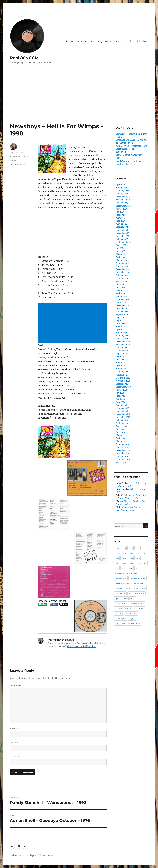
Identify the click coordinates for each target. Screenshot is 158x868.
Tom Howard (134, 624)
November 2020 (123, 381)
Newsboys (20, 165)
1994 (130, 568)
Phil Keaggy (120, 603)
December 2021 (123, 342)
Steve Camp (131, 613)
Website (15, 757)
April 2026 (121, 185)
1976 (131, 548)
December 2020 (123, 378)
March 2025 (121, 224)
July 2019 (120, 429)
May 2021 (120, 363)
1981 (138, 553)
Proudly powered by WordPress (39, 855)
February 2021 (122, 372)
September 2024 (123, 242)
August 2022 (122, 318)
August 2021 (121, 354)
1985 (131, 558)
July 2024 (120, 248)
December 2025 (123, 197)
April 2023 (120, 293)
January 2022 (122, 339)
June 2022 (120, 324)
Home (70, 41)
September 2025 (123, 206)
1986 (138, 558)
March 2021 (121, 369)
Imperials (119, 588)
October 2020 (122, 384)
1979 (124, 553)
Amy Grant (119, 573)
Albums (82, 41)
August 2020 (122, 390)
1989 (131, 563)
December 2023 (123, 269)
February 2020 (122, 408)
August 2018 (121, 462)
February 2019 (122, 444)
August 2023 (121, 281)
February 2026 (122, 191)
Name (14, 729)
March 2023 (121, 296)
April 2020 (121, 402)
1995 (137, 568)
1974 (117, 548)
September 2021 (123, 351)
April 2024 (121, 257)
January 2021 (122, 375)
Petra (133, 598)
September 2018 (123, 459)
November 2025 (123, 200)
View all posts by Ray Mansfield (81, 646)
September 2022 (123, 315)
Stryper (132, 619)
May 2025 (120, 218)
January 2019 (122, 447)
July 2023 (120, 284)
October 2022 (122, 311)
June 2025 (120, 215)
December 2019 (123, 414)
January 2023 (122, 302)
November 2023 (123, 272)
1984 (124, 558)
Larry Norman (133, 588)
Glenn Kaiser (138, 583)
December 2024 (123, 233)
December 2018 (123, 450)
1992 (117, 568)
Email (14, 743)
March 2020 (121, 405)
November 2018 (123, 453)
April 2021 (120, 366)
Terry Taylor (120, 624)
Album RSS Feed (138, 41)
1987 (117, 563)
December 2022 (123, 305)
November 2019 (123, 417)
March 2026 (121, 188)
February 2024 (122, 263)
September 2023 (123, 278)
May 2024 (120, 254)
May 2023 (120, 290)
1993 (123, 568)
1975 (124, 548)
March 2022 (121, 333)
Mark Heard (120, 593)
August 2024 (122, 245)
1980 (131, 553)
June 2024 (120, 251)
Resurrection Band (123, 608)
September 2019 (123, 423)
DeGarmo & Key (122, 583)
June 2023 (120, 287)
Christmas (132, 573)
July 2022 (120, 321)
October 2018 (122, 456)
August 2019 (121, 426)
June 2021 (120, 360)
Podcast (120, 41)
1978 (117, 553)
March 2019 (121, 441)
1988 (124, 563)
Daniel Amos (121, 578)
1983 (117, 558)
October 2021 (122, 348)
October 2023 (122, 275)
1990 (12, 165)
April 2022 (121, 330)
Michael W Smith (136, 593)
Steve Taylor (120, 619)
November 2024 (123, 236)
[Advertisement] (80, 101)
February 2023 (122, 299)
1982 (144, 553)
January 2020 (122, 411)
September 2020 (123, 387)
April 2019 (120, 438)
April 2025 (121, 221)
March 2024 (121, 260)
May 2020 (120, 399)
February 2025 (122, 227)
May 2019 (120, 435)
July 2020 (120, 393)
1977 (138, 548)
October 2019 (122, 420)
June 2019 (120, 432)
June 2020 (120, 396)
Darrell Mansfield (137, 578)
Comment (16, 685)
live (144, 588)
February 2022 (122, 336)
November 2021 (123, 345)
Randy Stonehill (136, 603)
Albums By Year (99, 41)
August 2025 (122, 209)
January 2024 (122, 266)
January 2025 (122, 230)
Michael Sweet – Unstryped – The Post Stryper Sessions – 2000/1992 (131, 149)
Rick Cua (119, 613)
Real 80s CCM (24, 58)
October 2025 (122, 203)
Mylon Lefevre (121, 598)
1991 (145, 563)
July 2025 (120, 212)
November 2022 (123, 308)
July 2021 (120, 357)
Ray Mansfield (16, 153)
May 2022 (120, 327)
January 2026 (122, 194)
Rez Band (139, 608)
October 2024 (122, 239)
